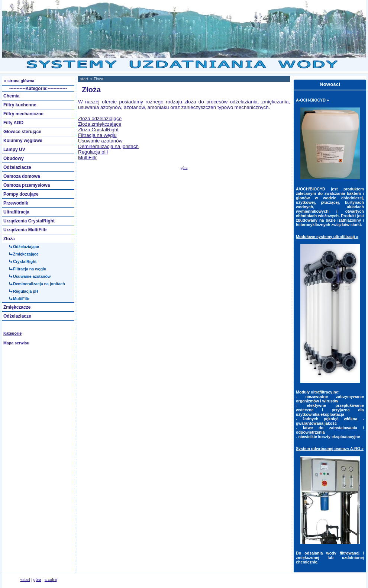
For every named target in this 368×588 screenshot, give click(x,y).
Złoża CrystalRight (98, 130)
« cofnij (51, 579)
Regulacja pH (93, 152)
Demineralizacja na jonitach (108, 146)
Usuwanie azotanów (100, 141)
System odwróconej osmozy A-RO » (330, 449)
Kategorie (12, 333)
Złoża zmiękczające (100, 124)
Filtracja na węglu (97, 135)
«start (25, 579)
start (84, 79)
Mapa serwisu (16, 343)
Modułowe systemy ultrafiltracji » (327, 237)
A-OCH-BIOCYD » (312, 100)
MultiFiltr (87, 158)
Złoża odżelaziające (100, 118)
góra (184, 168)
